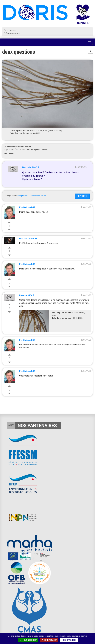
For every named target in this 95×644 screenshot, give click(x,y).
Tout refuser (49, 640)
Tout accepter (28, 640)
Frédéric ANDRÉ (27, 207)
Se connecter (10, 30)
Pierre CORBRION (28, 239)
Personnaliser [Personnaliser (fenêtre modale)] (69, 640)
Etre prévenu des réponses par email (33, 196)
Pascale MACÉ (31, 167)
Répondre (82, 196)
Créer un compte (12, 33)
